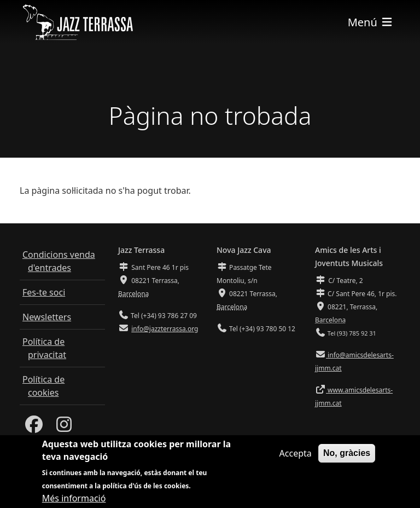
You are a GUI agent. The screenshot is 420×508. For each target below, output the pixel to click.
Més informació (74, 500)
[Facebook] (34, 428)
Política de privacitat (44, 348)
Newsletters (47, 317)
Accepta (296, 455)
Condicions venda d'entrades (59, 261)
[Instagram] (64, 428)
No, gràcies (347, 455)
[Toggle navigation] (371, 22)
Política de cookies (43, 386)
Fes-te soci (44, 292)
